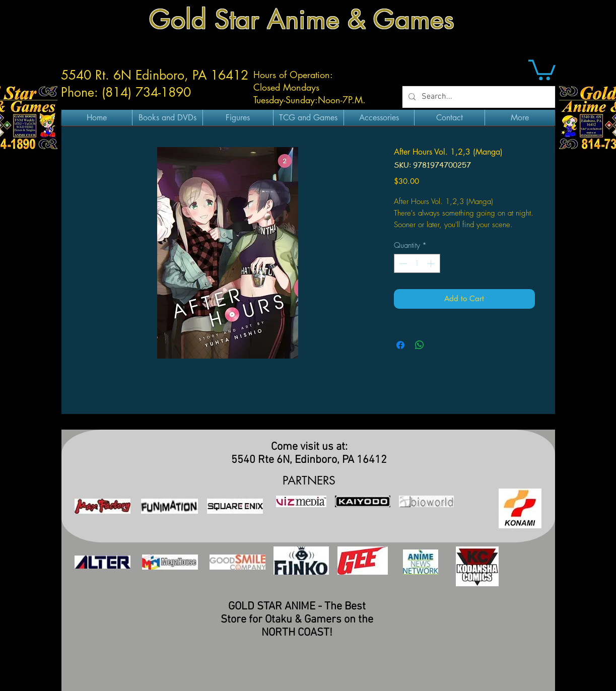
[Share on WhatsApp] (420, 345)
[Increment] (432, 264)
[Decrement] (402, 264)
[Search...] (478, 97)
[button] (542, 69)
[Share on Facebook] (400, 345)
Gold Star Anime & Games (302, 19)
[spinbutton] (417, 264)
